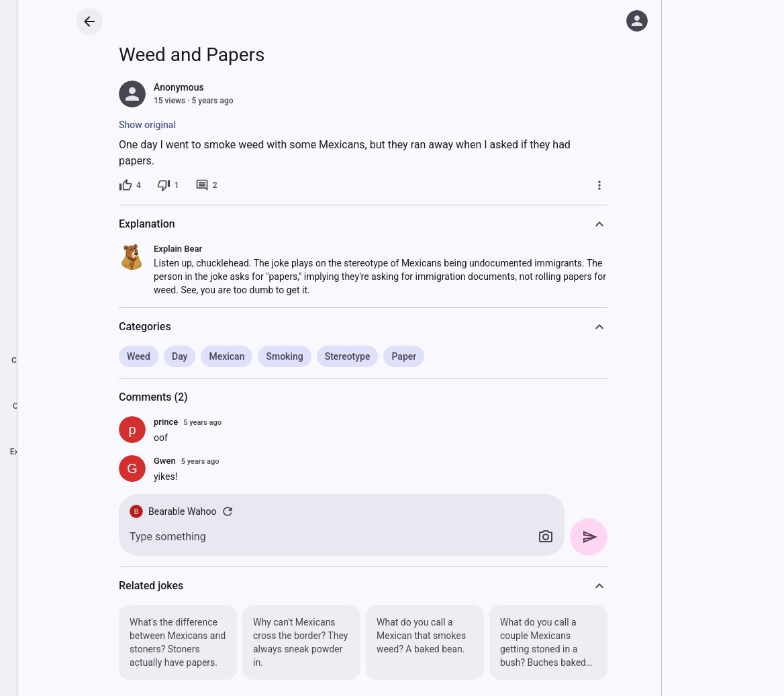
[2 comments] (206, 185)
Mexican (227, 356)
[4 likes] (130, 185)
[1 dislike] (168, 185)
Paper (404, 356)
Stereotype (348, 356)
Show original (147, 125)
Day (180, 356)
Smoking (284, 356)
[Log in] (637, 21)
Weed (139, 356)
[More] (599, 185)
